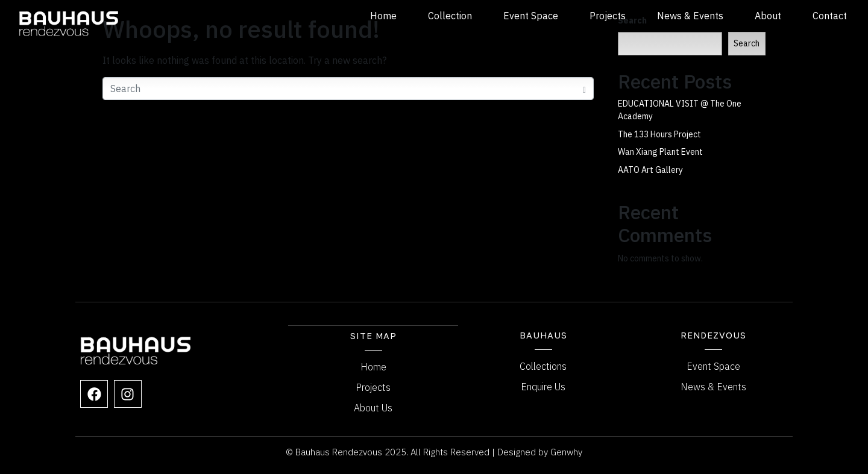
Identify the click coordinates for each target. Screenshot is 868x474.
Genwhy (566, 451)
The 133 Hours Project (659, 134)
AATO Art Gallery (650, 170)
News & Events (690, 16)
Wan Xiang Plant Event (660, 152)
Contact (830, 16)
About (768, 16)
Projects (608, 16)
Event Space (531, 16)
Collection (450, 16)
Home (383, 16)
